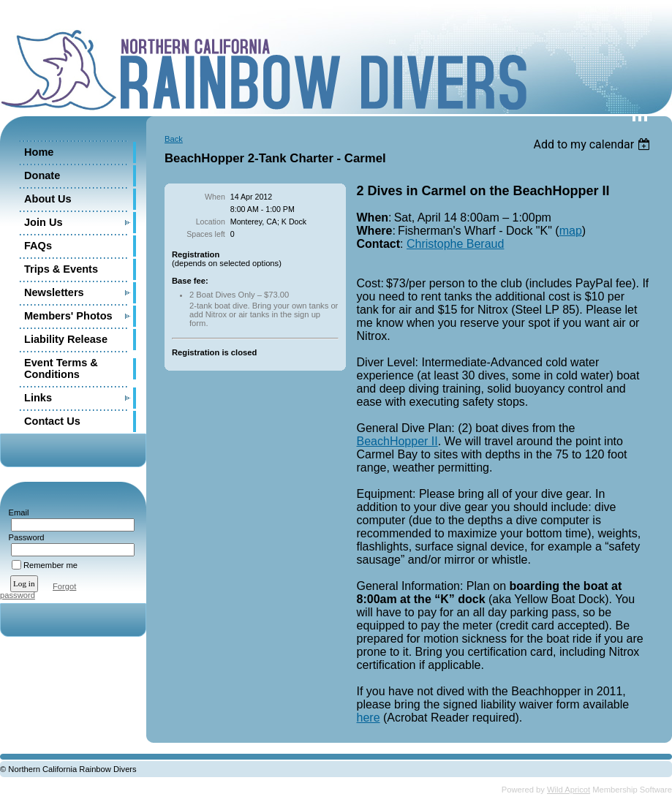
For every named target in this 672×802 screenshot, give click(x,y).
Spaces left (206, 234)
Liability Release (66, 339)
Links (38, 398)
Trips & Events (61, 269)
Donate (42, 175)
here (369, 718)
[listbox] (593, 144)
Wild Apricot (569, 790)
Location (211, 222)
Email (16, 512)
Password (24, 537)
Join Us (44, 222)
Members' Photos (68, 316)
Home (39, 152)
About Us (48, 199)
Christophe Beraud (455, 244)
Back (174, 139)
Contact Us (52, 421)
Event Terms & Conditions (61, 368)
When (215, 197)
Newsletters (54, 292)
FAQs (38, 246)
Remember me (50, 565)
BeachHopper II (397, 441)
